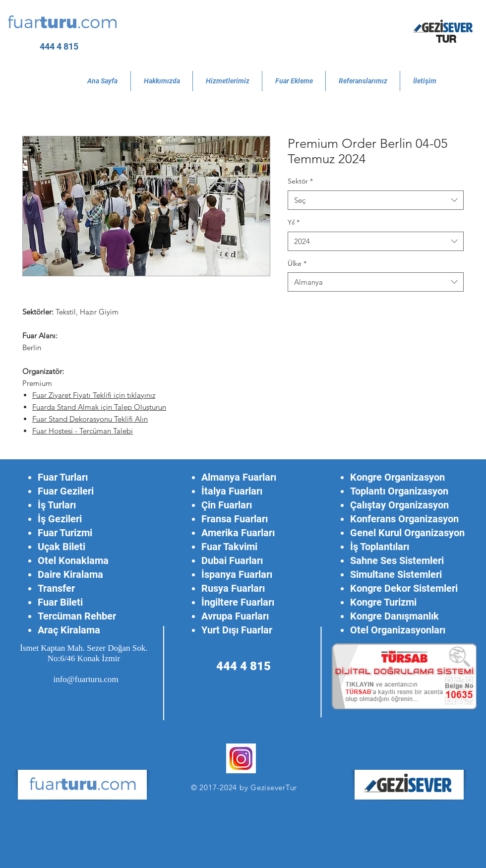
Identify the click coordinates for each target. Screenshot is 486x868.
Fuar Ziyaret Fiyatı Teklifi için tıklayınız (94, 395)
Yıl (294, 222)
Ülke (297, 263)
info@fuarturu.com (86, 679)
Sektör (300, 181)
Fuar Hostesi (54, 431)
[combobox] (376, 200)
